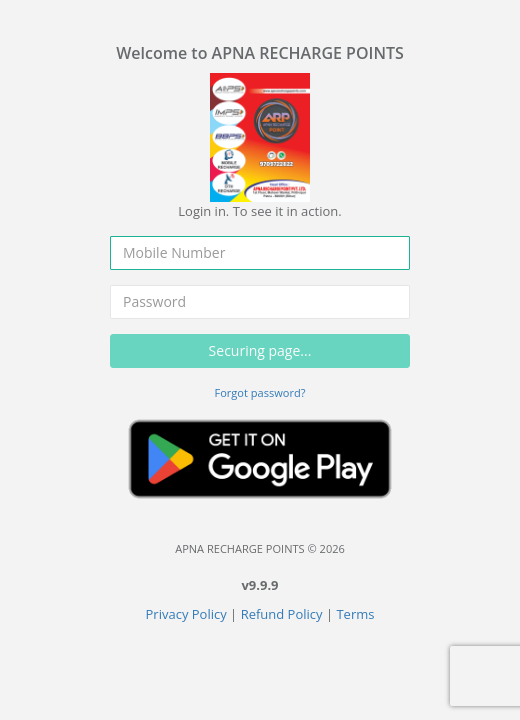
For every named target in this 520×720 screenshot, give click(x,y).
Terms (355, 614)
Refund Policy (282, 614)
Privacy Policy (186, 614)
